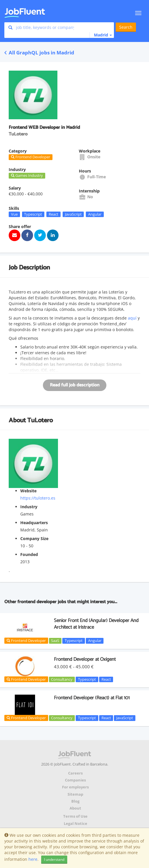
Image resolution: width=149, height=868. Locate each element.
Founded (29, 554)
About (75, 808)
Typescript (33, 214)
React (53, 214)
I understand (54, 859)
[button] (101, 35)
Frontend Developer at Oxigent (85, 659)
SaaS (55, 641)
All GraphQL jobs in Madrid (39, 53)
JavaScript (73, 214)
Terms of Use (75, 816)
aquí (132, 318)
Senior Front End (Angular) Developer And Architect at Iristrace (96, 624)
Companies (75, 780)
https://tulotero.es (38, 498)
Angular (95, 214)
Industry (29, 507)
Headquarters (34, 523)
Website (28, 491)
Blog (75, 801)
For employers (75, 787)
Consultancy (62, 679)
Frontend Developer (26, 641)
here (33, 859)
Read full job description (75, 385)
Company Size (34, 538)
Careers (75, 773)
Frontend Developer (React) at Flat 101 (92, 698)
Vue (14, 214)
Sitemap (75, 794)
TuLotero (40, 421)
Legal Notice (76, 824)
